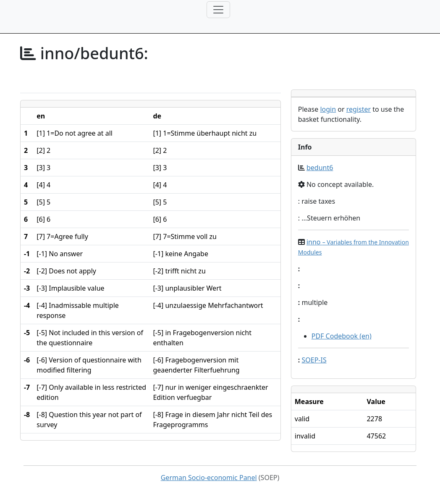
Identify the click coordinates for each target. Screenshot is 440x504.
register (359, 109)
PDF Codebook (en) (342, 336)
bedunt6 (320, 168)
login (328, 109)
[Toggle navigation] (218, 10)
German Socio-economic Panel (209, 478)
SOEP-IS (314, 360)
